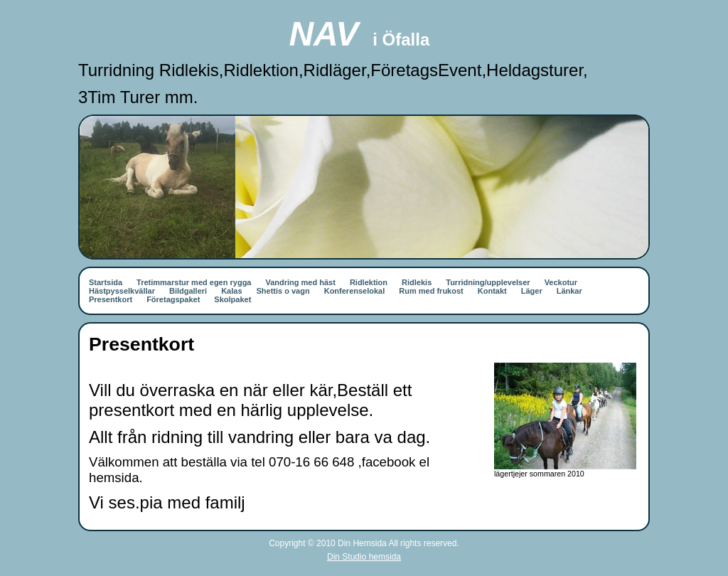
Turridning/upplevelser (488, 282)
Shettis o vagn (283, 291)
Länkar (569, 291)
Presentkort (111, 299)
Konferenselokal (355, 291)
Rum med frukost (431, 291)
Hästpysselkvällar (122, 291)
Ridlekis (417, 282)
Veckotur (561, 282)
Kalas (231, 291)
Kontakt (492, 291)
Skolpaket (232, 299)
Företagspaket (173, 299)
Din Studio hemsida (364, 557)
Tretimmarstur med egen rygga (194, 282)
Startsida (106, 282)
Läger (532, 291)
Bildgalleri (188, 291)
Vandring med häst (300, 282)
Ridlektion (369, 282)
